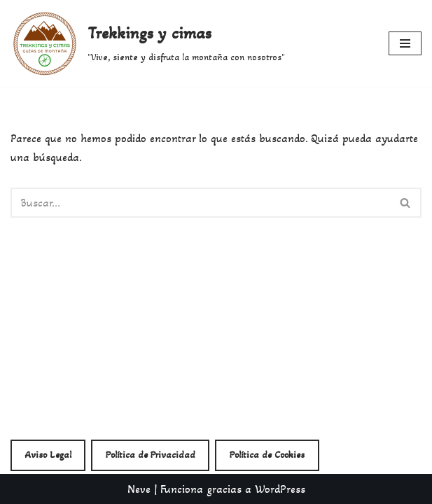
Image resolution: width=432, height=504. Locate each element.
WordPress (280, 489)
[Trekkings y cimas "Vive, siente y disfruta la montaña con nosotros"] (148, 43)
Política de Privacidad (151, 455)
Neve (139, 489)
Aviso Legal (48, 455)
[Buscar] (200, 203)
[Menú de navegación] (405, 43)
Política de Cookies (267, 455)
